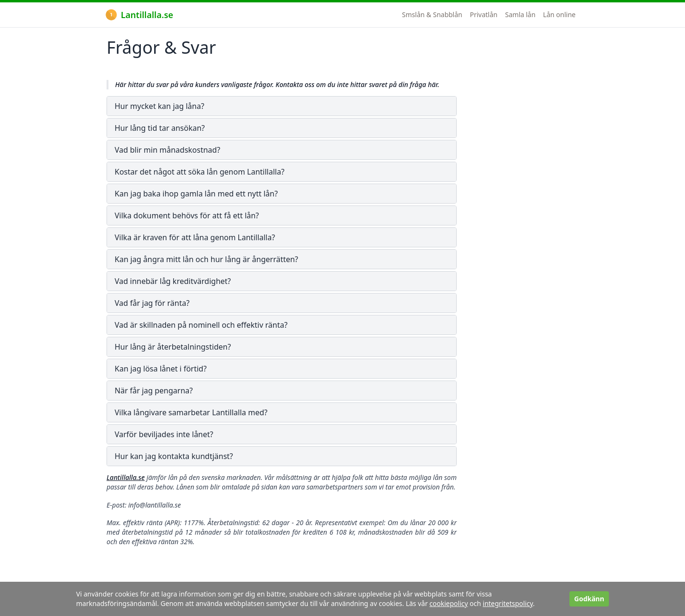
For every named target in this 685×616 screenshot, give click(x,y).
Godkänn (589, 599)
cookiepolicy (449, 603)
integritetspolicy (508, 603)
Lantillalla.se (139, 15)
